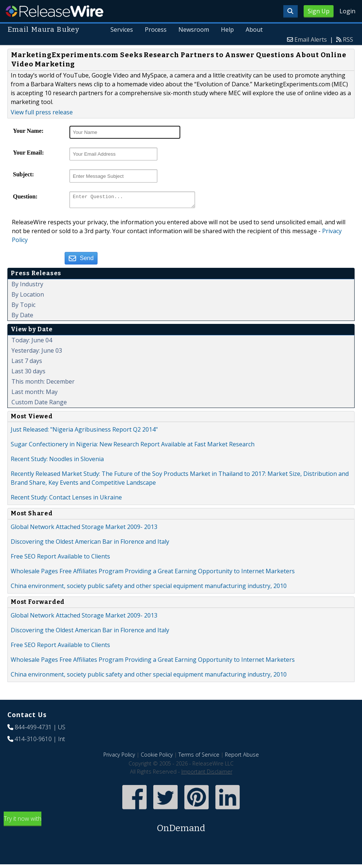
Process (156, 30)
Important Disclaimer (207, 774)
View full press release (42, 112)
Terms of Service (199, 757)
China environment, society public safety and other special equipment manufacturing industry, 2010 (149, 588)
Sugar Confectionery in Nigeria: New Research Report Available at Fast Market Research (133, 446)
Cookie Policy (157, 757)
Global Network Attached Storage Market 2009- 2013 (84, 529)
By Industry (27, 286)
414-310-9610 (33, 741)
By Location (28, 297)
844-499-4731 (33, 729)
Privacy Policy (119, 757)
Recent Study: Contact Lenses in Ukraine (66, 499)
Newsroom (194, 30)
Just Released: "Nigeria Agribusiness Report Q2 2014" (84, 432)
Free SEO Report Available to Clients (60, 559)
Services (122, 30)
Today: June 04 (32, 342)
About (254, 30)
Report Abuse (242, 757)
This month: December (43, 384)
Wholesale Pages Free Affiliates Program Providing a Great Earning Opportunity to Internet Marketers (153, 573)
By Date (22, 317)
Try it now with (181, 827)
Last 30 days (28, 373)
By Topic (23, 307)
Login (347, 11)
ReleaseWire (54, 11)
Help (227, 30)
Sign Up (319, 11)
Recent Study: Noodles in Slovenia (57, 461)
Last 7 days (27, 363)
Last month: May (35, 394)
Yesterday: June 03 (37, 353)
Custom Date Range (39, 404)
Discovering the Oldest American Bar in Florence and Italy (90, 544)
